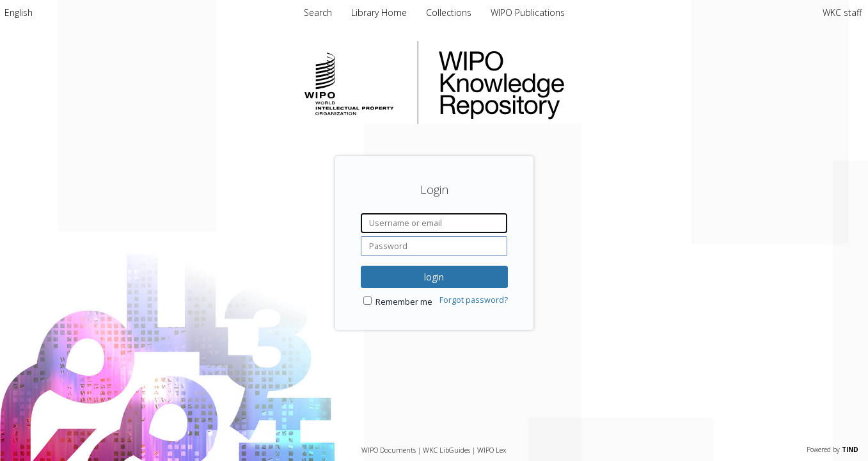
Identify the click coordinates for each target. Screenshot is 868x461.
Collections (450, 12)
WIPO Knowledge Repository (554, 83)
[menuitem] (19, 12)
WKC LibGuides (446, 450)
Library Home (380, 12)
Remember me (404, 302)
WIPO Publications (528, 12)
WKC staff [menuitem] (842, 12)
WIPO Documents (389, 450)
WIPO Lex (492, 450)
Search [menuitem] (318, 12)
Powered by (832, 449)
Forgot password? (474, 300)
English (19, 12)
